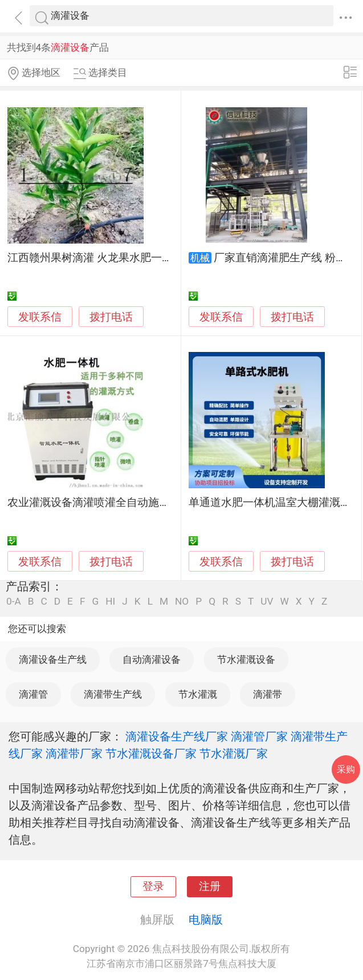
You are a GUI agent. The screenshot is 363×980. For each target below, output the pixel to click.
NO (182, 602)
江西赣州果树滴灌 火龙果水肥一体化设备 (106, 258)
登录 (153, 886)
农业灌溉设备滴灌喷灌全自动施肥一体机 (105, 503)
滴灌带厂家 (74, 754)
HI (110, 602)
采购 (346, 769)
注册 (210, 886)
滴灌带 (268, 694)
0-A (14, 602)
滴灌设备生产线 (53, 659)
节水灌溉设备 (246, 659)
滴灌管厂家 (259, 736)
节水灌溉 (198, 694)
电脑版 (206, 920)
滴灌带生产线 (113, 694)
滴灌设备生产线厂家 (177, 736)
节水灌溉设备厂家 (151, 754)
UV (267, 602)
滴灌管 (33, 694)
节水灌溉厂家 (234, 754)
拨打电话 (111, 317)
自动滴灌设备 (152, 659)
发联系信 (40, 317)
